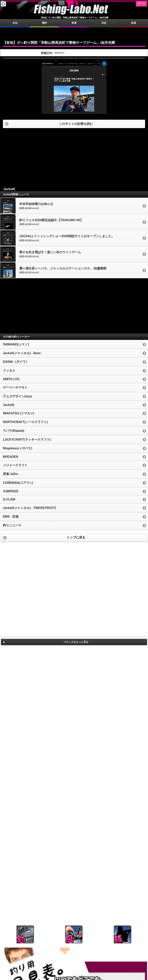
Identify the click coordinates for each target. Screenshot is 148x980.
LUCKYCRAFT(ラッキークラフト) (27, 440)
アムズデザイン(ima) (17, 396)
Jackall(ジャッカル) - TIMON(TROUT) (29, 508)
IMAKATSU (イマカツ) (18, 413)
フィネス (9, 371)
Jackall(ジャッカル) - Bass (22, 353)
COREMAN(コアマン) (18, 483)
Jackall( (9, 405)
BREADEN (11, 457)
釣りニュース (12, 525)
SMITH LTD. (11, 379)
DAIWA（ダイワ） (16, 362)
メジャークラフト (15, 465)
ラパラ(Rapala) (14, 431)
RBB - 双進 (11, 517)
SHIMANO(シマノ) (16, 344)
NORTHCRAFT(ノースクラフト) (25, 422)
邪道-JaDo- (11, 474)
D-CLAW (9, 499)
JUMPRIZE (11, 491)
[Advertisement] (74, 32)
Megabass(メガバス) (18, 448)
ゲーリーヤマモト (15, 387)
